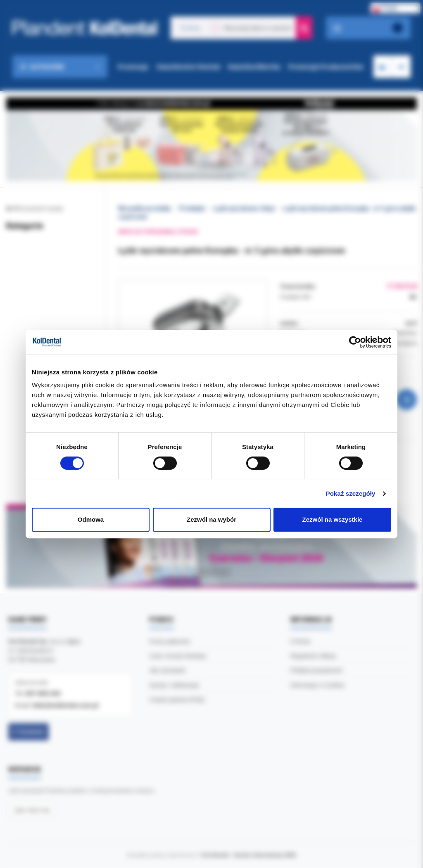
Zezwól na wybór (211, 519)
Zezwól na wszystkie (333, 519)
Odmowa (91, 519)
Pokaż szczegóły (351, 493)
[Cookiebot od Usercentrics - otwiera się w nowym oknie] (355, 342)
